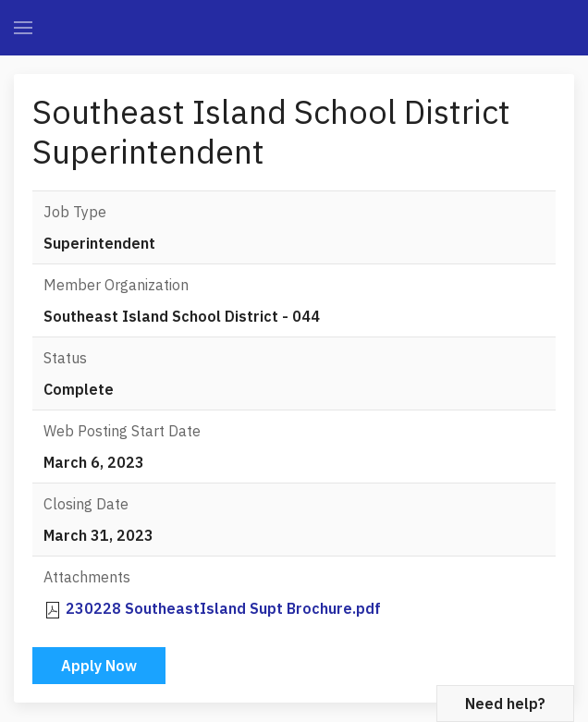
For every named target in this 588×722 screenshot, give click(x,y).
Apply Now (99, 666)
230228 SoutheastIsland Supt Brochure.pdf (223, 608)
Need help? (505, 704)
